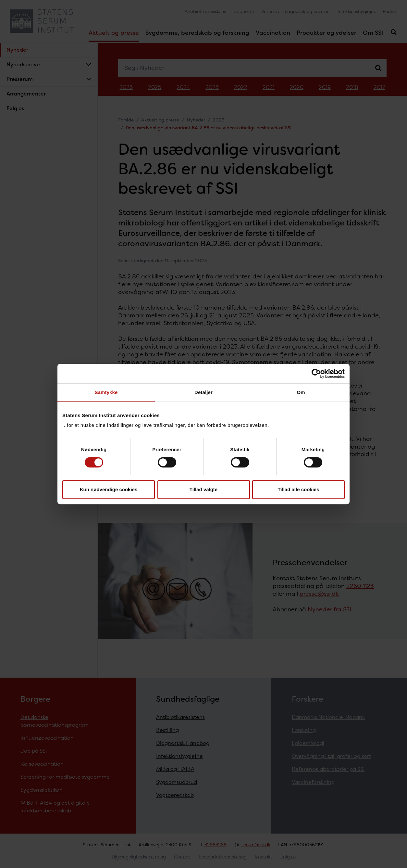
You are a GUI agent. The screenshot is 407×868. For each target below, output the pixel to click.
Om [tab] (301, 392)
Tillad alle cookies (298, 489)
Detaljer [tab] (203, 392)
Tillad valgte (203, 489)
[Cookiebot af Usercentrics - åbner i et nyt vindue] (316, 374)
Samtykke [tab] (106, 392)
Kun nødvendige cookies (109, 489)
